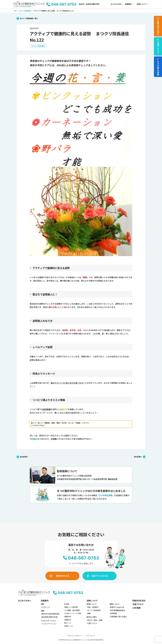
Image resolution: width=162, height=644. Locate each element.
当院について (142, 4)
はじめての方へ (117, 4)
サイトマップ (90, 636)
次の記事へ (138, 457)
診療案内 (128, 4)
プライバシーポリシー (74, 636)
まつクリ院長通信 (38, 46)
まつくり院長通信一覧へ (29, 18)
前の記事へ (24, 457)
